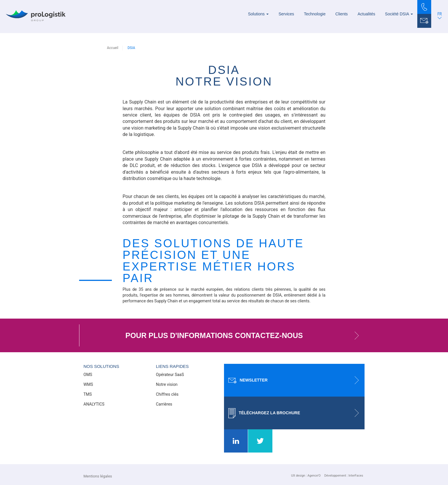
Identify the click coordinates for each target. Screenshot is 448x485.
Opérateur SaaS (170, 375)
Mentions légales (98, 476)
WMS (88, 384)
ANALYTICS (94, 404)
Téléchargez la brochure (296, 413)
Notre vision (167, 384)
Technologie (315, 14)
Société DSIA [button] (399, 14)
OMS (88, 375)
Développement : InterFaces (344, 476)
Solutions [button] (258, 14)
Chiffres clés (167, 394)
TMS (88, 394)
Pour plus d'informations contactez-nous (245, 335)
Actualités (366, 14)
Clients (342, 14)
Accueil (113, 48)
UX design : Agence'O (306, 476)
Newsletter (296, 380)
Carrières (164, 404)
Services (286, 14)
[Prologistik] (36, 16)
